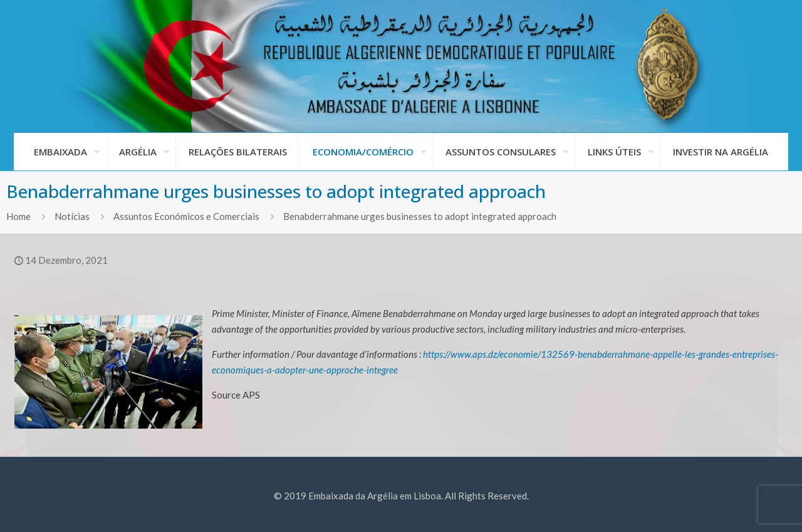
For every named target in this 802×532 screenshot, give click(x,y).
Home (18, 216)
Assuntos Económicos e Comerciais (186, 216)
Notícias (72, 216)
